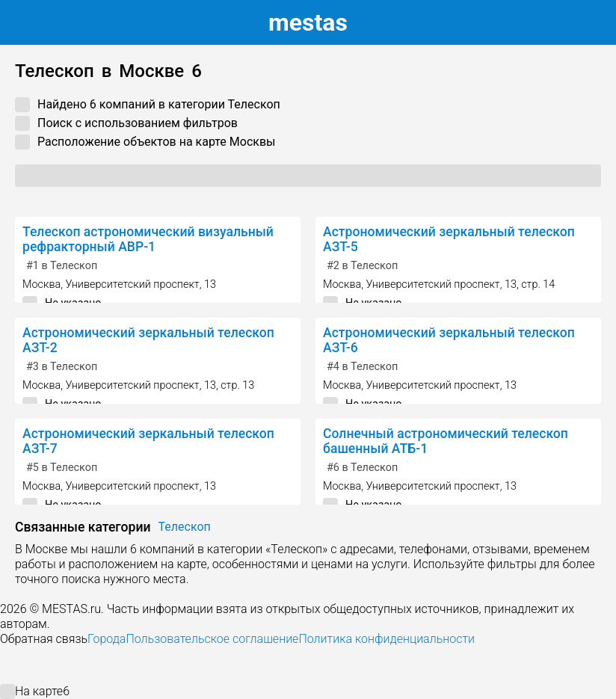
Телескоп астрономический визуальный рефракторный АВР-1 (148, 239)
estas (308, 22)
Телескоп (185, 527)
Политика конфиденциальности (386, 639)
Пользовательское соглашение (212, 639)
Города (107, 639)
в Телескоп (62, 266)
